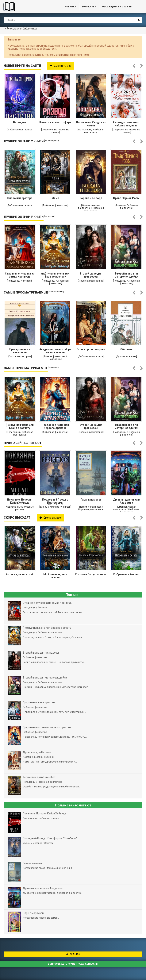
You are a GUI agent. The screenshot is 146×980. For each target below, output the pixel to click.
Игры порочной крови (91, 349)
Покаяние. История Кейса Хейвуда (20, 501)
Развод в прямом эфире (55, 122)
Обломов (126, 349)
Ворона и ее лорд (91, 198)
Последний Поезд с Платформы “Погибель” (55, 502)
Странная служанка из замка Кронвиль (20, 275)
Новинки (70, 7)
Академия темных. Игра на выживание (55, 351)
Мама (55, 198)
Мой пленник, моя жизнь (55, 576)
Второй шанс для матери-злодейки (126, 275)
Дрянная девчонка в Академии (126, 501)
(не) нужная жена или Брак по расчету (55, 275)
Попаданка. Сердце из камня (91, 124)
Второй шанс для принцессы (91, 275)
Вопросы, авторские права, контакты (73, 964)
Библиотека (29, 7)
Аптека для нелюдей (20, 574)
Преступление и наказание (20, 351)
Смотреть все (61, 66)
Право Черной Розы (126, 198)
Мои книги (89, 7)
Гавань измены (91, 500)
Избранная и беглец (126, 574)
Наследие (20, 122)
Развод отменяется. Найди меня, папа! (126, 124)
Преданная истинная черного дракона (55, 426)
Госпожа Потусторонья (91, 574)
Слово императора (20, 198)
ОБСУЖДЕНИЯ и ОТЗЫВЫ (117, 7)
